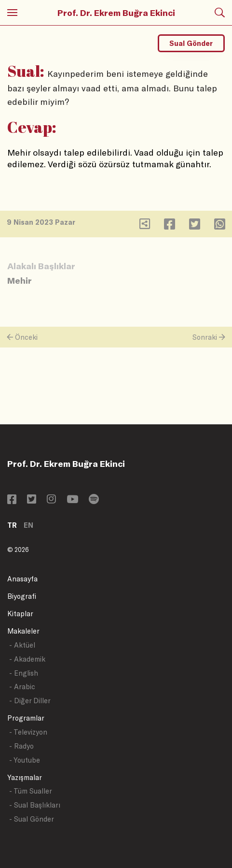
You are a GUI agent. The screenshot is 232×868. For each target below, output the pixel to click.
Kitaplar (20, 614)
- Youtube (25, 760)
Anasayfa (22, 579)
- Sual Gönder (32, 819)
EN (28, 525)
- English (24, 673)
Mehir (20, 280)
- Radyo (21, 746)
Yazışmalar (25, 777)
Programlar (26, 718)
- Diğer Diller (30, 701)
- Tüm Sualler (31, 791)
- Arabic (22, 687)
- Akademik (27, 659)
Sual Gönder (191, 43)
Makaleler (23, 631)
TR (12, 525)
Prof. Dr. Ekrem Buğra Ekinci (116, 13)
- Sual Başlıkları (35, 805)
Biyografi (22, 596)
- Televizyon (28, 732)
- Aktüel (22, 645)
